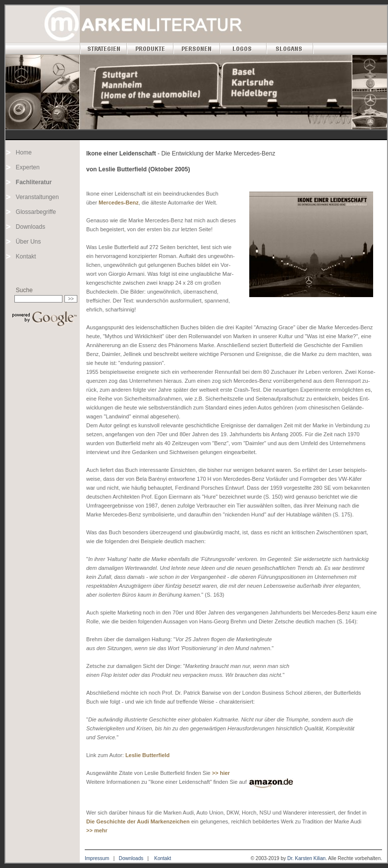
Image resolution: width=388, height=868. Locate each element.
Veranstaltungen (37, 197)
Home (24, 153)
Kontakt (26, 256)
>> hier (221, 773)
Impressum (97, 858)
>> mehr (97, 830)
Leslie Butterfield (147, 755)
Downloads (30, 227)
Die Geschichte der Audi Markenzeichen (138, 821)
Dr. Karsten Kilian (306, 858)
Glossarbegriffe (36, 212)
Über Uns (28, 242)
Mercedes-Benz (119, 203)
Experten (28, 167)
